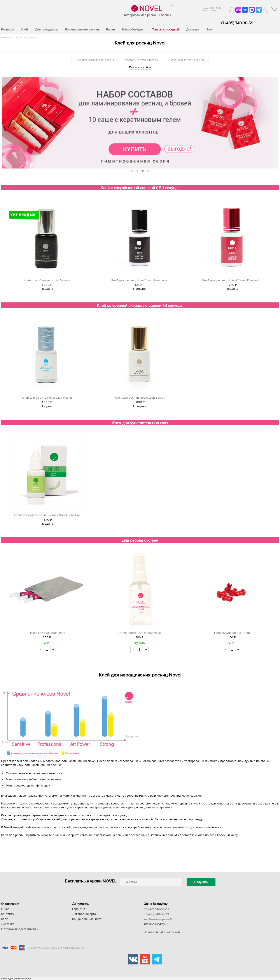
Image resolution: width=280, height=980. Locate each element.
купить (47, 643)
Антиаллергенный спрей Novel (139, 633)
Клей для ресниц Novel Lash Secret (140, 398)
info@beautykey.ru (156, 924)
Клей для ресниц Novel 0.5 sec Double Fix (232, 280)
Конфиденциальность (88, 919)
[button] (132, 171)
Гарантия (79, 909)
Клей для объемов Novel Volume (47, 280)
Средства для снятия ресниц (187, 60)
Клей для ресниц (26, 37)
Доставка (8, 924)
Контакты (8, 914)
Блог (4, 919)
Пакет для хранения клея (47, 633)
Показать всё (138, 67)
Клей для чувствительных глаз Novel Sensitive (47, 515)
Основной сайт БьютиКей (162, 932)
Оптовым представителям (20, 929)
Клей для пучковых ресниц (141, 60)
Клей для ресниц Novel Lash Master (47, 398)
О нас (5, 909)
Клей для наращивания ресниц (95, 60)
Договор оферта (84, 914)
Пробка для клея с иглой (232, 633)
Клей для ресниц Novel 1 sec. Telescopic (140, 280)
